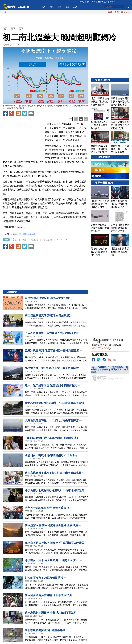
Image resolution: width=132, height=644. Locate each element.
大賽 (93, 2)
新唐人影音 (84, 2)
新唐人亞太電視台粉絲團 (24, 234)
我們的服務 (118, 367)
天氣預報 (47, 240)
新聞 (51, 7)
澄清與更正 (116, 369)
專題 (67, 7)
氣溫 (24, 240)
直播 (43, 7)
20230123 (62, 240)
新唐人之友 (102, 2)
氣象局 (35, 240)
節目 (59, 7)
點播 (75, 7)
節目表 (113, 2)
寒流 (15, 240)
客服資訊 (104, 369)
